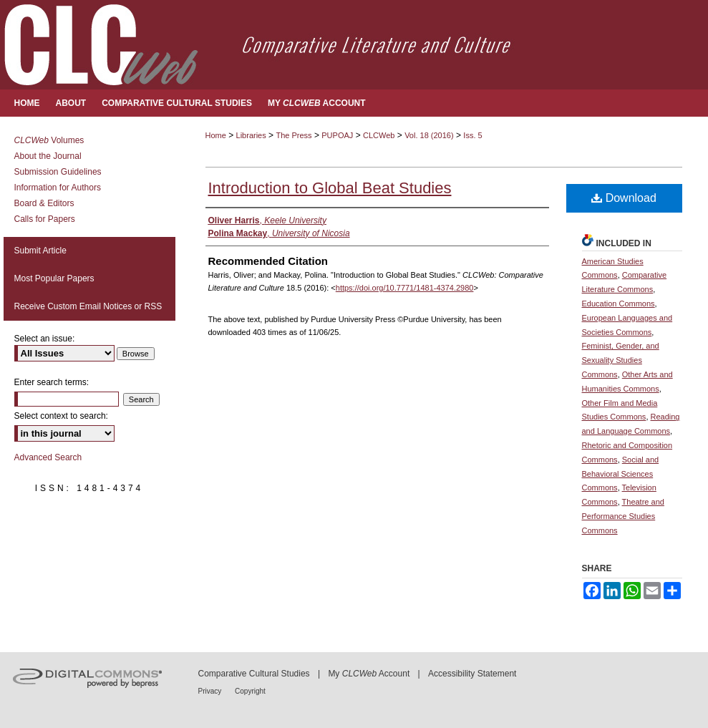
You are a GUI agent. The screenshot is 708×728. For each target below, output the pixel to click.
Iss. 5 (472, 135)
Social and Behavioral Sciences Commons (621, 474)
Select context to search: (61, 416)
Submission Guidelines (58, 172)
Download (624, 198)
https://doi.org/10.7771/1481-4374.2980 (405, 288)
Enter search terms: (52, 382)
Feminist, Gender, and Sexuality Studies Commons (621, 360)
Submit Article (40, 251)
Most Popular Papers (54, 278)
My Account (369, 674)
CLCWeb (379, 135)
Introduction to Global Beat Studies (330, 188)
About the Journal (48, 156)
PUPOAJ (337, 135)
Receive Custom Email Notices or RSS (88, 306)
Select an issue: (45, 339)
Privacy (211, 691)
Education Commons (619, 304)
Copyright (250, 691)
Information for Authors (58, 188)
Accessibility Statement (472, 674)
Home (216, 135)
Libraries (251, 135)
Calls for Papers (45, 219)
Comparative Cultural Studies (254, 674)
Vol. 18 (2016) (429, 135)
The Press (294, 135)
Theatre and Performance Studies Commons (623, 516)
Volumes (49, 140)
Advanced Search (48, 457)
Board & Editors (44, 203)
